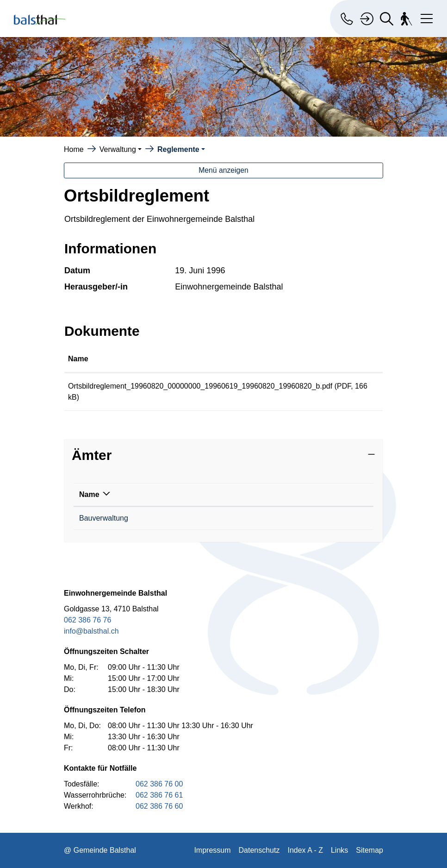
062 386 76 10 (185, 518)
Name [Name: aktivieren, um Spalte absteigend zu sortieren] (89, 494)
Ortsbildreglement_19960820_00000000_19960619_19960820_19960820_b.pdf (200, 386)
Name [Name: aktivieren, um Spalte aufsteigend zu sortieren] (78, 359)
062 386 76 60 (159, 806)
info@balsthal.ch (91, 631)
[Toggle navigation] (425, 17)
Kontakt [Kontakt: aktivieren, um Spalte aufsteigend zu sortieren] (256, 494)
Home (74, 149)
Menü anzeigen (223, 170)
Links (339, 850)
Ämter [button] (92, 455)
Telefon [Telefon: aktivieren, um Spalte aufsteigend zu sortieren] (174, 494)
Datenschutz (259, 850)
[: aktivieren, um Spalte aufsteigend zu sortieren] (360, 359)
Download (360, 388)
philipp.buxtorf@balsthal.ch (286, 518)
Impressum (212, 850)
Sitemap (369, 850)
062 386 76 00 (159, 784)
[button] (121, 149)
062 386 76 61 (159, 795)
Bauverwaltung (104, 518)
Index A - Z (305, 850)
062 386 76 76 (87, 620)
